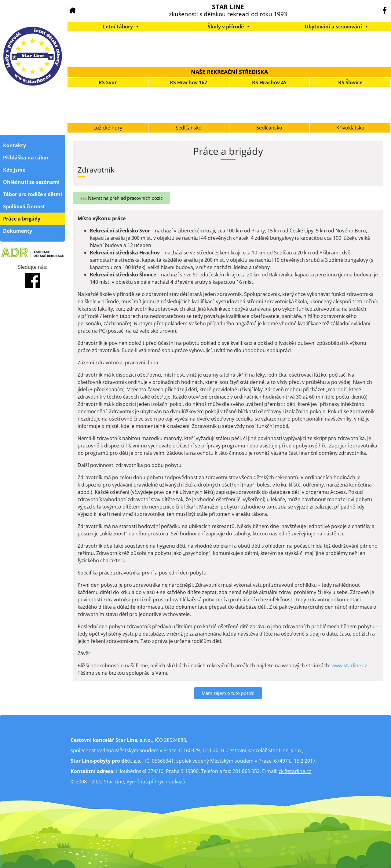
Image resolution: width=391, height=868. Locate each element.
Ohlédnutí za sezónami (31, 182)
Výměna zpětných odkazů (156, 782)
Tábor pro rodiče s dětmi (33, 194)
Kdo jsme (14, 170)
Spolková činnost (24, 206)
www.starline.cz (349, 666)
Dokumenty (18, 231)
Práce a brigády (22, 219)
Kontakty (15, 145)
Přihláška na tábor (26, 158)
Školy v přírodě (229, 27)
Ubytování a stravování (337, 27)
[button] (121, 198)
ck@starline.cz (295, 771)
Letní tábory (121, 27)
